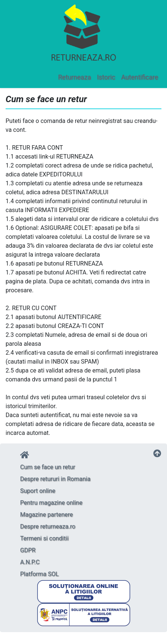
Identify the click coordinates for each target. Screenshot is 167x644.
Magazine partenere (46, 515)
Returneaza (75, 77)
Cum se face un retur (48, 467)
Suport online (38, 491)
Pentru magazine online (51, 503)
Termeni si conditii (44, 538)
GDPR (28, 550)
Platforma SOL (39, 574)
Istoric (106, 77)
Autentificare (139, 77)
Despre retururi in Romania (55, 479)
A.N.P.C (30, 562)
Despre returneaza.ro (48, 526)
